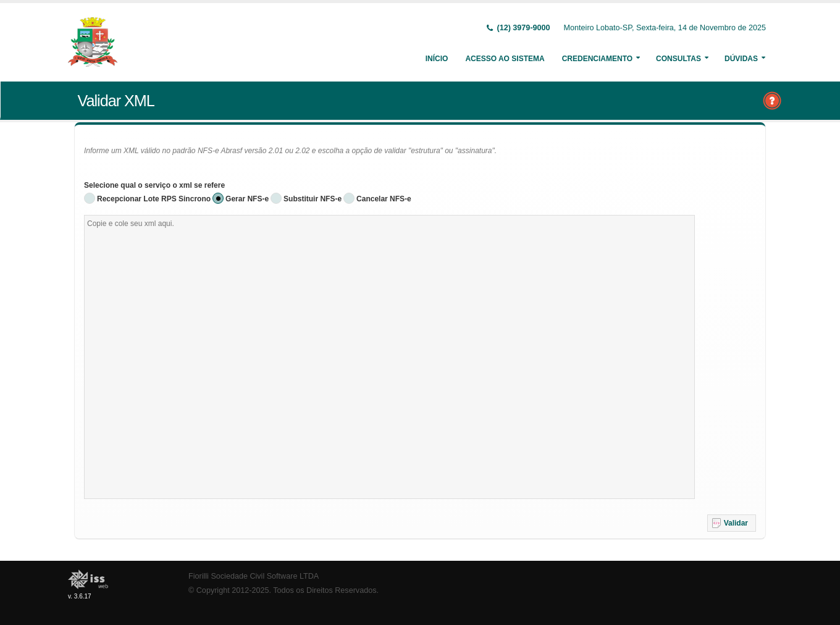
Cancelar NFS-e (384, 199)
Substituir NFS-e (313, 199)
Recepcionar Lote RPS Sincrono (154, 199)
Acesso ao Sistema (505, 59)
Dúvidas (741, 59)
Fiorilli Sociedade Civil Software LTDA (254, 576)
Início (437, 59)
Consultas (678, 59)
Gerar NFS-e (247, 199)
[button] (732, 523)
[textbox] (389, 357)
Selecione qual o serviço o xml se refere (154, 185)
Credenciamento (597, 59)
